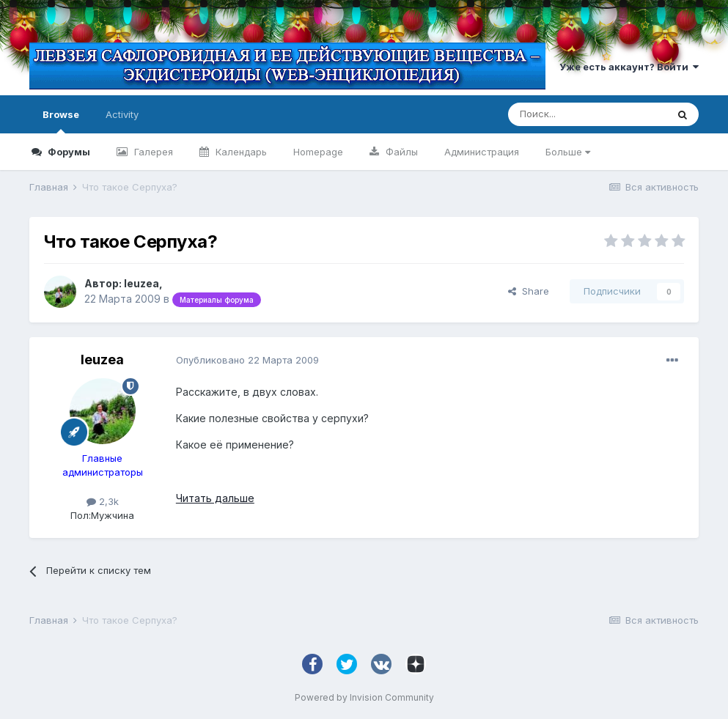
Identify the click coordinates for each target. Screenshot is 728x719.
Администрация (482, 152)
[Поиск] (587, 114)
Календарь (240, 152)
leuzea (141, 283)
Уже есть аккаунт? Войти (629, 67)
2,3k (103, 501)
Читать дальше (215, 498)
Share (529, 291)
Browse (61, 121)
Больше (568, 152)
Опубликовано (247, 360)
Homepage (318, 152)
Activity (122, 114)
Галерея (152, 152)
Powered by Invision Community (364, 697)
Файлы (400, 152)
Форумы (68, 152)
